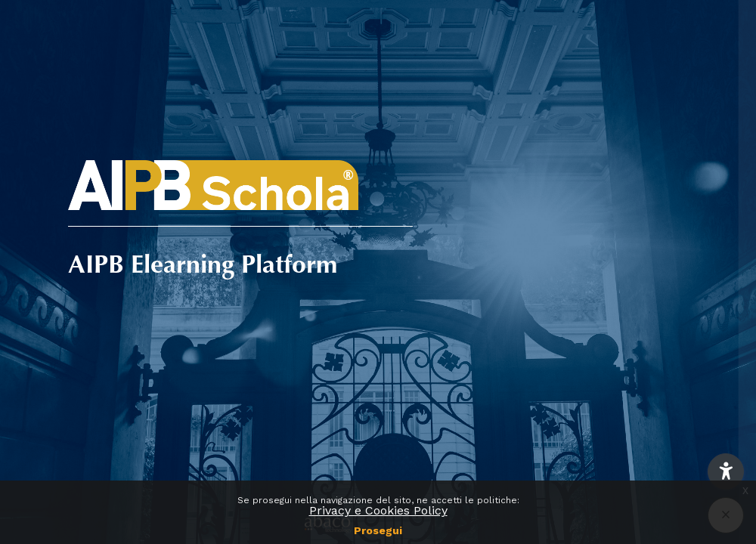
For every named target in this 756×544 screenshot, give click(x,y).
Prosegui (378, 530)
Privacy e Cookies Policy (378, 510)
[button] (726, 471)
